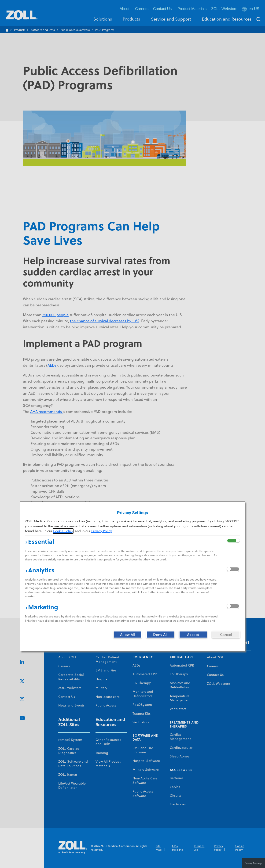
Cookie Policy (63, 531)
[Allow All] (128, 635)
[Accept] (193, 635)
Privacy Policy (101, 531)
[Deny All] (160, 635)
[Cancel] (226, 635)
